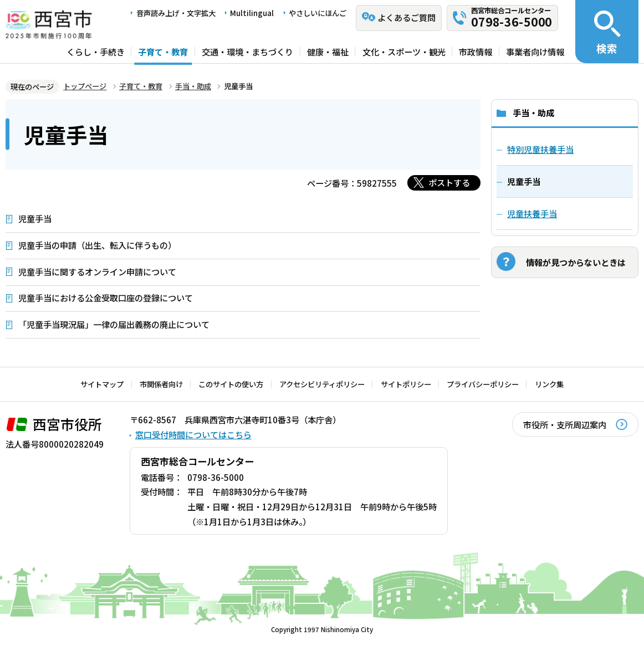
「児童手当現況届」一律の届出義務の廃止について (114, 324)
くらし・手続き (96, 51)
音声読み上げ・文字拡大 (176, 13)
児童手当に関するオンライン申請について (97, 271)
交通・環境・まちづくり (247, 51)
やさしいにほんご (318, 13)
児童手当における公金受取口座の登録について (106, 298)
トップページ (85, 86)
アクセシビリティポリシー (322, 384)
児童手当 (35, 218)
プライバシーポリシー (483, 384)
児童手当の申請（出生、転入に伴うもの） (97, 245)
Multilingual (252, 13)
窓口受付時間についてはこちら (193, 434)
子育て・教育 (163, 51)
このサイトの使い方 (231, 384)
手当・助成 (193, 86)
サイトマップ (102, 384)
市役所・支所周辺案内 (565, 424)
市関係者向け (161, 384)
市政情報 (476, 51)
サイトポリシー (406, 384)
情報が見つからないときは (576, 262)
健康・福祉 (328, 51)
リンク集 (549, 384)
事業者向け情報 (535, 51)
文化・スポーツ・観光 (404, 51)
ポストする (449, 182)
